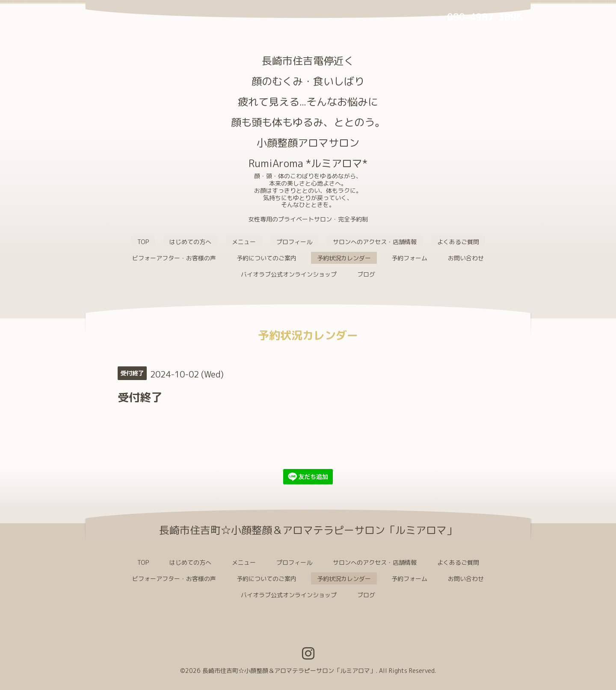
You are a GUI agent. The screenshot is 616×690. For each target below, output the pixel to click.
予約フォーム (409, 258)
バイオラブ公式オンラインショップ (289, 274)
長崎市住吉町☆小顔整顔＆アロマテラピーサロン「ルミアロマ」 (289, 671)
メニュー (244, 242)
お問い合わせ (466, 258)
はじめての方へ (190, 242)
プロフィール (294, 242)
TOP (143, 242)
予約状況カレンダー (344, 258)
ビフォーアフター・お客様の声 (174, 258)
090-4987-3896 (485, 17)
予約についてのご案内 (267, 258)
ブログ (366, 274)
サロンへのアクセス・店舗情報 (375, 242)
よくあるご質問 (458, 242)
